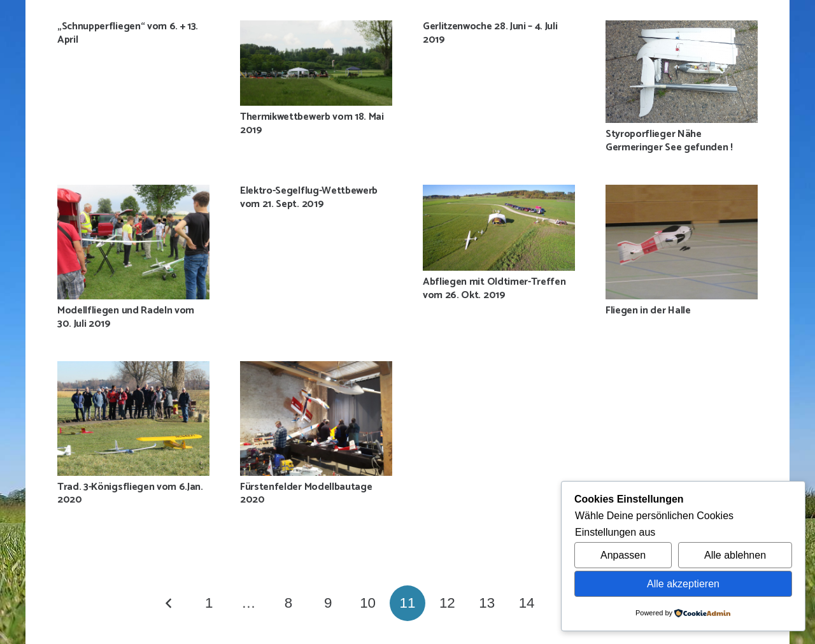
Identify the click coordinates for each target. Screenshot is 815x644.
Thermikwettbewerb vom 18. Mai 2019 (312, 124)
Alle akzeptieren (683, 584)
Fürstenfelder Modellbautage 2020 (306, 494)
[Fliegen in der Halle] (682, 242)
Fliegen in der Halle (648, 311)
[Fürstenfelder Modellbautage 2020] (316, 418)
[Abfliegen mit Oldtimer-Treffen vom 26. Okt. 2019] (499, 227)
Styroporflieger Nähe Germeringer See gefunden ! (669, 141)
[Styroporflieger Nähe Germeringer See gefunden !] (682, 72)
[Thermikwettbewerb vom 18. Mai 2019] (316, 63)
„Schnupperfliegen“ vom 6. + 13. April (128, 33)
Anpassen (623, 555)
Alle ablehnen (735, 555)
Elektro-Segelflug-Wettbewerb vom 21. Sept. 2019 (309, 197)
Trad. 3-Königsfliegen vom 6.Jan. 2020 (130, 494)
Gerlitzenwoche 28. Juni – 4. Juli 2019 (490, 33)
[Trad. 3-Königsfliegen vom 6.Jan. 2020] (133, 418)
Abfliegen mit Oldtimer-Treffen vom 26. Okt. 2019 (494, 289)
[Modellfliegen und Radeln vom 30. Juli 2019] (133, 242)
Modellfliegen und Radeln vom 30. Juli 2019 (126, 317)
